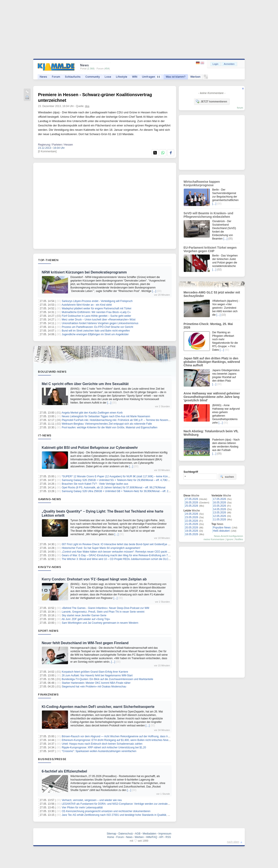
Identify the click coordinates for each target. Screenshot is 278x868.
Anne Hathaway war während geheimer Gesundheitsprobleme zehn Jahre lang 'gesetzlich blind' (212, 397)
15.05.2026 (220, 506)
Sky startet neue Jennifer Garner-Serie (84, 615)
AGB (138, 834)
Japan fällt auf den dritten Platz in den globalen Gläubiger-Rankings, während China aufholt (212, 362)
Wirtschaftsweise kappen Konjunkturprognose (202, 183)
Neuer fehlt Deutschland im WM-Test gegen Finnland (85, 643)
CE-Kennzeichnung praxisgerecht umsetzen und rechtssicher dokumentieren (106, 811)
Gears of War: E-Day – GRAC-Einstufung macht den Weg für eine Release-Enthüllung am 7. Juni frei (120, 555)
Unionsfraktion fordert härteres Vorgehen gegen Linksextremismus (100, 323)
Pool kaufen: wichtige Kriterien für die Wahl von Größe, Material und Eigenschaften (109, 427)
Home (111, 837)
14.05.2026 (220, 509)
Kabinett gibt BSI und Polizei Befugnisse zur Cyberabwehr (90, 448)
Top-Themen (48, 260)
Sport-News (48, 631)
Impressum (165, 834)
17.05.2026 (220, 499)
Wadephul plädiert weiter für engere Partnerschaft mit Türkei (96, 308)
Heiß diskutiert (221, 531)
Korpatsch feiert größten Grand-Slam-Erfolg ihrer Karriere (95, 672)
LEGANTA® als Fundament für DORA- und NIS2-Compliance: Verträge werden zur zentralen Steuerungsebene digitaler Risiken (136, 804)
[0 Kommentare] (47, 151)
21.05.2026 (192, 524)
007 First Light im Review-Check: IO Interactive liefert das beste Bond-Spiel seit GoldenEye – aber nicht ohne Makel (129, 544)
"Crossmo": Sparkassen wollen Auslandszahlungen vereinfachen (99, 751)
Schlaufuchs (73, 77)
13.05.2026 (220, 513)
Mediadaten (150, 834)
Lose (108, 77)
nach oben (233, 842)
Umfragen (151, 77)
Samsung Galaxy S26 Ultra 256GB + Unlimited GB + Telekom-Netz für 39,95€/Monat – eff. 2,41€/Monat (122, 491)
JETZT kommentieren (211, 101)
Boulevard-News (52, 372)
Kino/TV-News (50, 567)
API (161, 837)
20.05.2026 (192, 528)
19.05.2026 (192, 531)
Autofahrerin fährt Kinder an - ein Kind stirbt (87, 305)
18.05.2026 (192, 534)
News (43, 77)
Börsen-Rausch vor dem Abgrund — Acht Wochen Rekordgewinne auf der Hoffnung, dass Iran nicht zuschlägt (125, 736)
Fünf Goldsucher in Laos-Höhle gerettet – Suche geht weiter (96, 316)
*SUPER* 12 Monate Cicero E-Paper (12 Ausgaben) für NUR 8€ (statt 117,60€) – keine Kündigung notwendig (125, 476)
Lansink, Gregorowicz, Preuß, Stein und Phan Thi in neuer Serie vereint (103, 612)
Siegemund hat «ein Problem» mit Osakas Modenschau (94, 687)
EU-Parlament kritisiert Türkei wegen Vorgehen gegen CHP (210, 249)
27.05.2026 (192, 499)
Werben (195, 77)
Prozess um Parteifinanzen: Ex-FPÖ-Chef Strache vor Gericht (97, 327)
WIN (135, 77)
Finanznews (48, 694)
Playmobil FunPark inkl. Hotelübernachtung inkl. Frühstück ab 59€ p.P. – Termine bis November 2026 (120, 420)
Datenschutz (126, 834)
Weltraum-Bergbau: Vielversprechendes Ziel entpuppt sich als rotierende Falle (107, 424)
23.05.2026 (192, 517)
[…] (154, 291)
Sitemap (111, 834)
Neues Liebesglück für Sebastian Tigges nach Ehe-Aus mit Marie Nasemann (106, 416)
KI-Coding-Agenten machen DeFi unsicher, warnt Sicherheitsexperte (98, 707)
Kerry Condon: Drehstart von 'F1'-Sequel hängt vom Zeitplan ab (94, 579)
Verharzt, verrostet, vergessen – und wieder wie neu (92, 800)
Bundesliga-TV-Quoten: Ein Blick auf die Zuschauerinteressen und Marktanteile (107, 679)
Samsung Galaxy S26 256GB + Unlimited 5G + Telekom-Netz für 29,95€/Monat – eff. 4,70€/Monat (118, 480)
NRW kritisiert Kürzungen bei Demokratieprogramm (84, 272)
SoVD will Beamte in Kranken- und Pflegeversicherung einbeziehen (208, 215)
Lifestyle (122, 77)
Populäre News (222, 528)
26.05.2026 (192, 503)
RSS (168, 837)
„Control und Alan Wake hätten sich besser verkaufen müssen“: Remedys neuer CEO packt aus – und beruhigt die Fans (131, 552)
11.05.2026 (220, 519)
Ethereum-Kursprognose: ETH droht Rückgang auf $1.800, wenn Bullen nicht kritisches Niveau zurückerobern (125, 740)
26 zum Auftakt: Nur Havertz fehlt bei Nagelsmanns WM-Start (97, 675)
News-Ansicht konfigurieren (228, 536)
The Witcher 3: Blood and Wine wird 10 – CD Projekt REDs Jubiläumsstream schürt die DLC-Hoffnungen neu (125, 559)
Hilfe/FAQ (151, 837)
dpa (87, 106)
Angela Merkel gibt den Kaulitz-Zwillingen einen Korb (92, 413)
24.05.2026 (192, 514)
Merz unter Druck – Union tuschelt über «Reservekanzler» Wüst (98, 320)
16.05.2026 (220, 503)
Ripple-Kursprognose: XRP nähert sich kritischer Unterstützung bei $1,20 (104, 747)
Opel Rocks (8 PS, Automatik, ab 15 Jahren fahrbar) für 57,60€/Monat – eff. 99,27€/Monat (113, 488)
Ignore (230, 539)
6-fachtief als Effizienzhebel (64, 771)
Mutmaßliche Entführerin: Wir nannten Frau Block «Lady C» (96, 312)
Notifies (239, 539)
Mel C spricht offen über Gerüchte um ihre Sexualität (85, 384)
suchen (227, 477)
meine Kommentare (214, 539)
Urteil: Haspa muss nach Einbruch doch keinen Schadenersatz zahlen (102, 744)
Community (93, 77)
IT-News (45, 435)
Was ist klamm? (176, 77)
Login (216, 64)
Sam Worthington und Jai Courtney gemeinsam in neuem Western (100, 623)
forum (240, 108)
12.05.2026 (220, 516)
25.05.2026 (192, 506)
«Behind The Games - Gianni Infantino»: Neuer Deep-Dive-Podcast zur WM (105, 608)
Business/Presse (52, 759)
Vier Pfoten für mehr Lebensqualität (82, 808)
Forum (56, 77)
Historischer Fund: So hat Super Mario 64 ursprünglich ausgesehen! (101, 548)
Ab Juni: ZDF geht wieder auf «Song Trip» (86, 619)
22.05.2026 (192, 521)
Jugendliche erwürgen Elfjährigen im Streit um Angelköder (95, 334)
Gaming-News (50, 499)
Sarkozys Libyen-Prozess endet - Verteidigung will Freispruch (97, 301)
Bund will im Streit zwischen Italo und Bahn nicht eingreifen (96, 331)
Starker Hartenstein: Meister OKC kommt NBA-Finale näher (96, 683)
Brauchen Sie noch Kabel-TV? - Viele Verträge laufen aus (95, 484)
